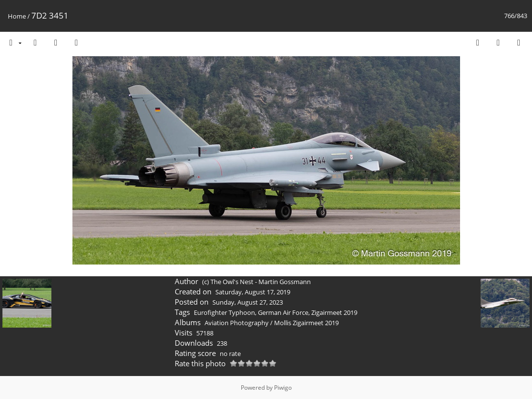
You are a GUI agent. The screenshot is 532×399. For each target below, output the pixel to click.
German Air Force (283, 312)
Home (17, 16)
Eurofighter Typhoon (224, 312)
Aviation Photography (237, 323)
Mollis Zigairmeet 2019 (306, 323)
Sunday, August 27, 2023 (248, 302)
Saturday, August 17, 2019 (253, 292)
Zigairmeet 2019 (334, 312)
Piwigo (283, 388)
